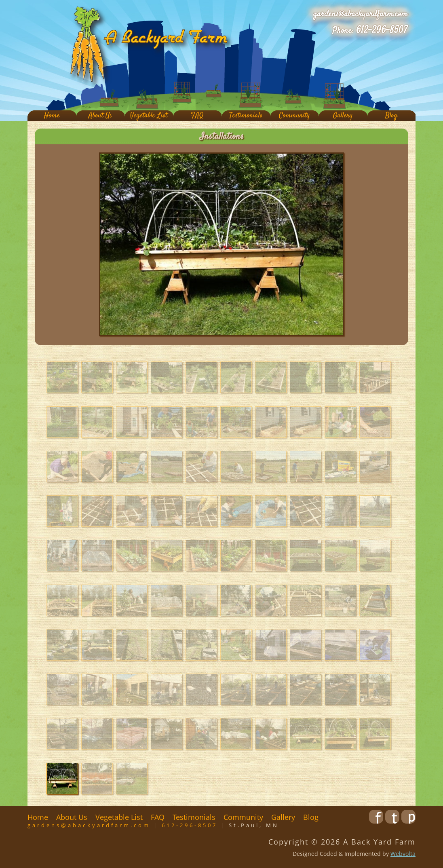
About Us (100, 116)
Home (52, 116)
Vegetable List (149, 116)
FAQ (197, 116)
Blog (391, 116)
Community (294, 116)
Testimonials (246, 116)
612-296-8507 (382, 30)
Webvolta (403, 854)
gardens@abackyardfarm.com (360, 14)
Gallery (343, 116)
